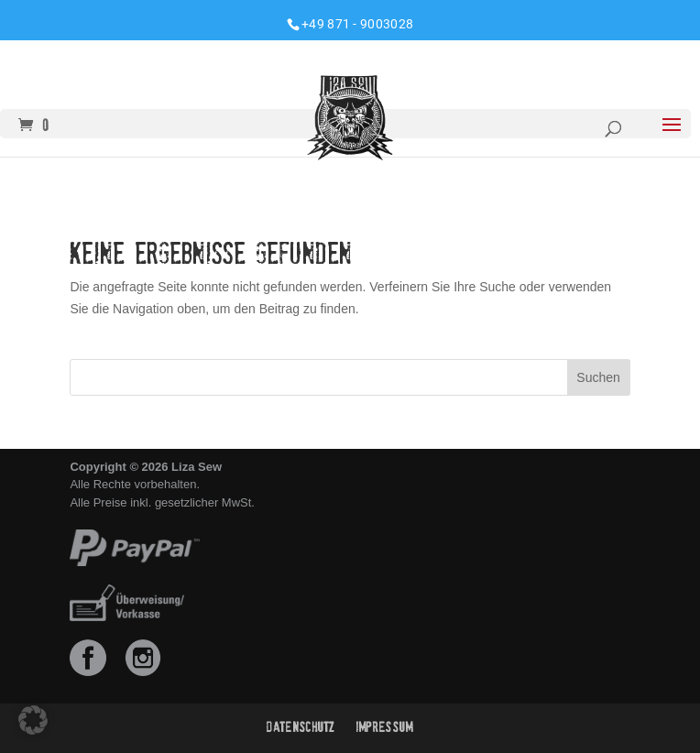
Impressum (384, 727)
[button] (33, 720)
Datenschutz (301, 727)
